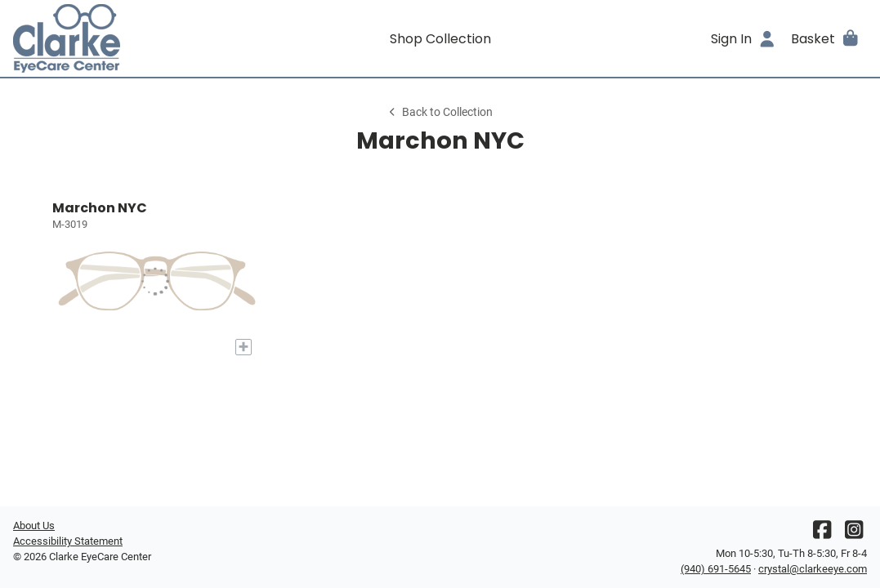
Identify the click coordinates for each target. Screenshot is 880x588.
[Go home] (120, 38)
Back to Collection (440, 112)
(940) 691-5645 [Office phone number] (716, 569)
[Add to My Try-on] (243, 347)
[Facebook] (822, 534)
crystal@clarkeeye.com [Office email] (813, 569)
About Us (34, 526)
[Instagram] (854, 534)
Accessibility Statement (68, 541)
